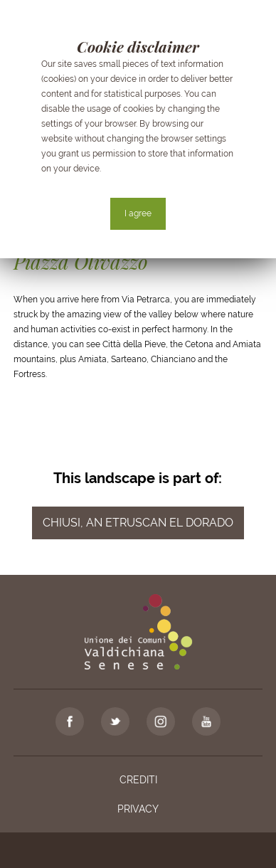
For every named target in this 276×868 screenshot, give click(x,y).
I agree (138, 213)
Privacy (138, 809)
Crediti (138, 780)
